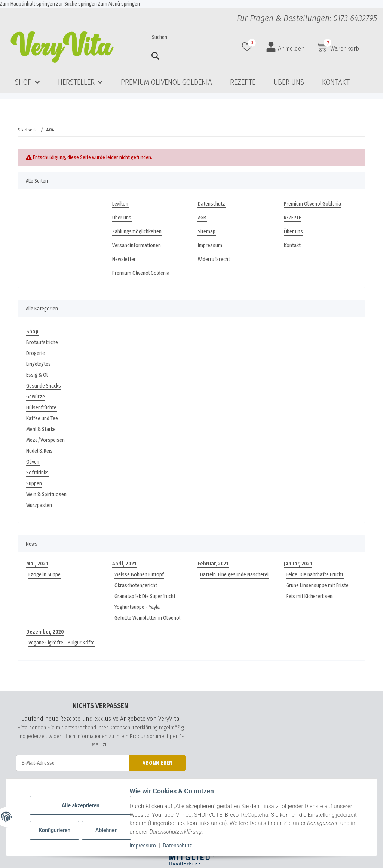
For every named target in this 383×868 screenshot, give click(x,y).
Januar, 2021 (298, 564)
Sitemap (207, 232)
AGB (202, 218)
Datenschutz (179, 846)
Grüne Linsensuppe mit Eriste (317, 585)
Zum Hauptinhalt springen (28, 4)
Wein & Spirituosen (46, 494)
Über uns (289, 82)
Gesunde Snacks (44, 386)
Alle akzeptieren (82, 805)
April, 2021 (124, 564)
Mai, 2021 (37, 564)
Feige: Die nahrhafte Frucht (315, 575)
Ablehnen (108, 830)
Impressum (144, 846)
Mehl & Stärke (41, 429)
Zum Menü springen (119, 4)
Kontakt (336, 82)
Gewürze (36, 397)
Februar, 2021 (213, 564)
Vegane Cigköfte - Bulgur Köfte (62, 643)
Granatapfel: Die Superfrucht (145, 596)
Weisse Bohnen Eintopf (139, 575)
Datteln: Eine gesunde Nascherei (234, 575)
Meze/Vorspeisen (45, 440)
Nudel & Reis (39, 451)
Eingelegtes (39, 364)
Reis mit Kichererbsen (309, 596)
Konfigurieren (57, 830)
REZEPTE (243, 82)
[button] (248, 47)
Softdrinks (37, 473)
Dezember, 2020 (45, 632)
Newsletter (124, 259)
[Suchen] (182, 37)
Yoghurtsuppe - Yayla (137, 607)
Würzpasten (39, 505)
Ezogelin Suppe (45, 575)
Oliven (33, 462)
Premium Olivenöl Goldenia (166, 82)
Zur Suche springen (77, 4)
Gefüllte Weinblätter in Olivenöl (147, 618)
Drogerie (36, 353)
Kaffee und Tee (42, 418)
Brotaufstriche (42, 342)
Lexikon (120, 204)
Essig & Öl (37, 375)
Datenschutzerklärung (134, 728)
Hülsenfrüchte (41, 408)
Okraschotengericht (136, 585)
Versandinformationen (137, 245)
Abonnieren (157, 763)
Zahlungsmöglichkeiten (137, 232)
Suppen (34, 484)
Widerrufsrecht (214, 259)
